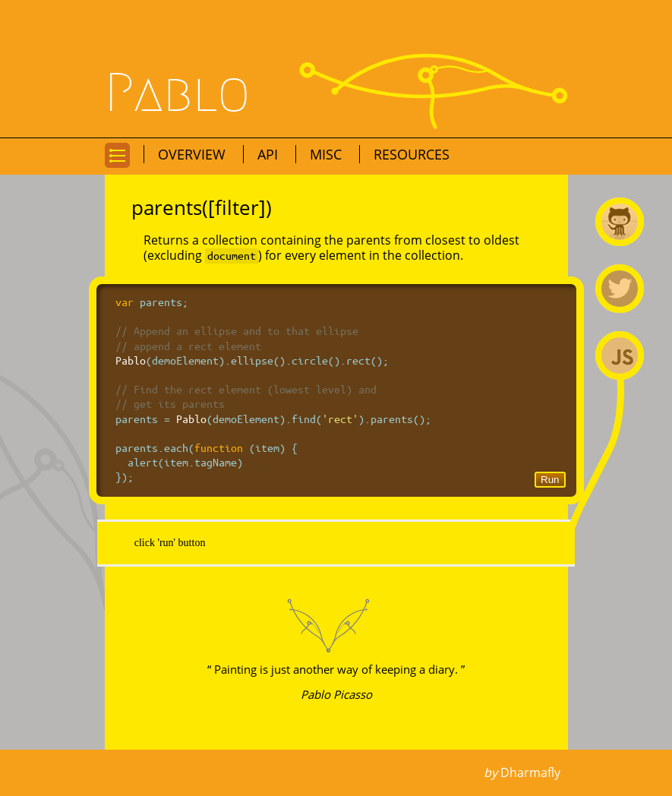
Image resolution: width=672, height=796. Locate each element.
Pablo (178, 93)
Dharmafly (530, 772)
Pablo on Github (620, 222)
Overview (194, 154)
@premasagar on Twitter (620, 289)
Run (550, 480)
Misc (328, 154)
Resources (412, 154)
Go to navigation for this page (117, 167)
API (270, 154)
